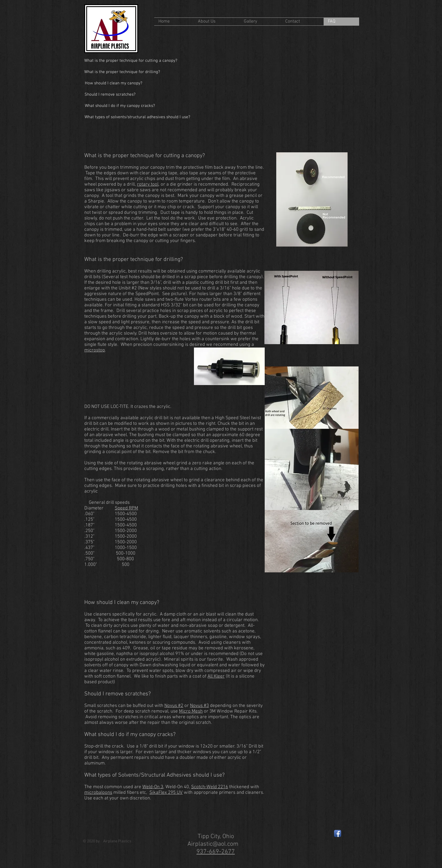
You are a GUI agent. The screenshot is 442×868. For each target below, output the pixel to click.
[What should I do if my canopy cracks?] (120, 106)
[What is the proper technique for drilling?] (122, 72)
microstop (95, 350)
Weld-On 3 (153, 787)
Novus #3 (199, 706)
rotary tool (148, 184)
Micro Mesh (191, 711)
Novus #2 (174, 706)
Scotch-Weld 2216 (210, 787)
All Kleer (216, 676)
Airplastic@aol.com (213, 844)
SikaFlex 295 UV (166, 793)
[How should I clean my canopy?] (114, 83)
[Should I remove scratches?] (110, 95)
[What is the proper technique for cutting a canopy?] (131, 61)
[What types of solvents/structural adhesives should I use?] (137, 117)
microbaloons (98, 793)
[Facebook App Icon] (338, 833)
